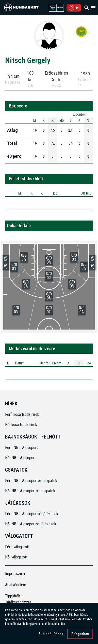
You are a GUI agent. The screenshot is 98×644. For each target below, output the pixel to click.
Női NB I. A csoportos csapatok (31, 491)
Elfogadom (80, 634)
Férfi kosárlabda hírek (22, 414)
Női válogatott (16, 557)
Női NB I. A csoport (20, 458)
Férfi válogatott (17, 547)
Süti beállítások (51, 634)
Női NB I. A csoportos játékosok (31, 524)
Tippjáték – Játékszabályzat (16, 599)
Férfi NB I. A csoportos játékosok (32, 514)
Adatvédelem (16, 585)
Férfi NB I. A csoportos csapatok (32, 481)
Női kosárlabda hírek (21, 425)
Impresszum (15, 574)
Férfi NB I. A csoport (21, 448)
